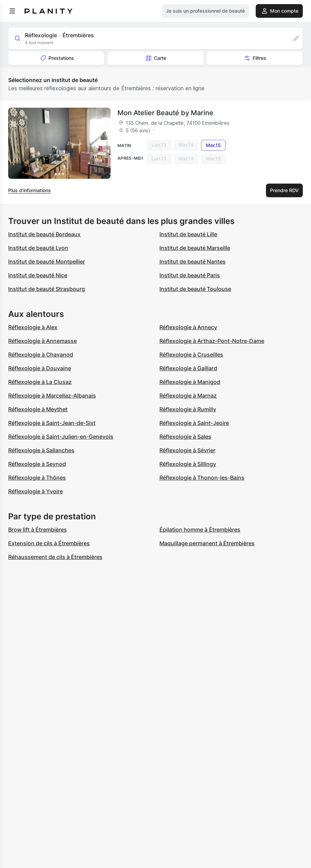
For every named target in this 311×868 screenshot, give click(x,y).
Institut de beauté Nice (38, 275)
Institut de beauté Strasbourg (47, 289)
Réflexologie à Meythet (38, 409)
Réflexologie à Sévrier (187, 450)
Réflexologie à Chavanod (41, 355)
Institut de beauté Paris (190, 275)
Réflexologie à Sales (185, 437)
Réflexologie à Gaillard (188, 368)
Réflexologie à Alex (33, 327)
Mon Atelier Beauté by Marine (165, 113)
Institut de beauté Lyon (38, 248)
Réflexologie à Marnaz (188, 396)
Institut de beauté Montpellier (47, 262)
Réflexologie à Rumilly (188, 409)
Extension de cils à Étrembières (49, 543)
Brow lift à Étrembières (38, 530)
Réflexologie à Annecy (188, 327)
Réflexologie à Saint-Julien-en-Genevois (61, 437)
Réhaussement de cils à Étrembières (55, 557)
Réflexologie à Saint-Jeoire (194, 423)
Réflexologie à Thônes (37, 478)
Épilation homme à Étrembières (200, 530)
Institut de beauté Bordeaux (44, 234)
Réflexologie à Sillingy (188, 464)
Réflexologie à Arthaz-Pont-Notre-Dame (212, 341)
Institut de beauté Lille (188, 234)
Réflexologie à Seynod (37, 464)
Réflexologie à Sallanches (41, 450)
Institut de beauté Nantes (193, 262)
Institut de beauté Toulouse (195, 289)
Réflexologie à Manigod (190, 382)
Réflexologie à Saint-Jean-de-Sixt (52, 423)
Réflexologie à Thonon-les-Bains (202, 478)
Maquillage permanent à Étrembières (207, 543)
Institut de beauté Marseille (195, 248)
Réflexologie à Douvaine (40, 368)
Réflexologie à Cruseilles (191, 355)
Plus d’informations (30, 190)
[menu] (12, 11)
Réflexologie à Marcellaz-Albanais (52, 396)
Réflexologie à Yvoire (36, 491)
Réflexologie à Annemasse (43, 341)
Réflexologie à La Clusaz (40, 382)
